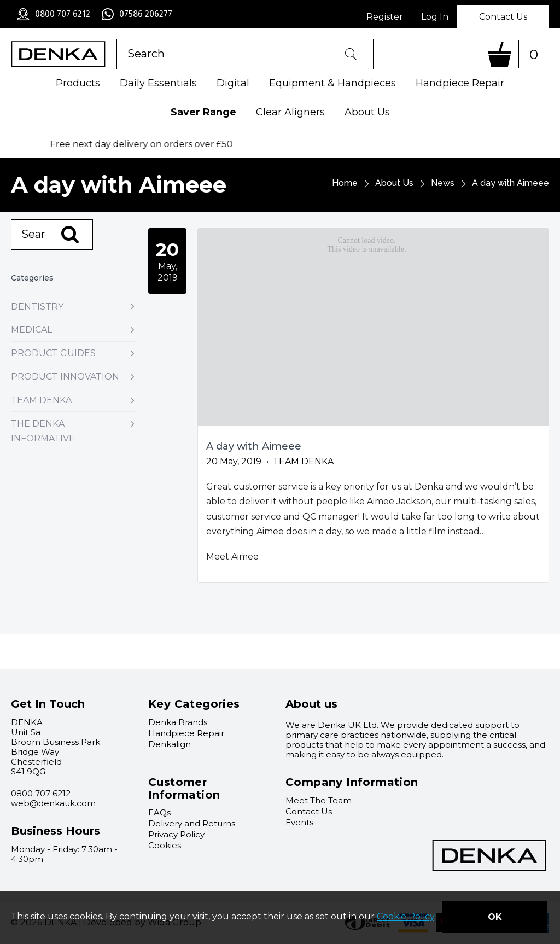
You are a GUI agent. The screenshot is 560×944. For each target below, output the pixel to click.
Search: (11, 220)
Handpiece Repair (460, 83)
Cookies (165, 845)
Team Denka (74, 400)
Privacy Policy (176, 834)
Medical (74, 330)
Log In (435, 17)
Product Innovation (74, 377)
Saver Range (203, 112)
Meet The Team (319, 800)
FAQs (159, 812)
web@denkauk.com (53, 803)
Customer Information (184, 788)
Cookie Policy (406, 917)
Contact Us (503, 17)
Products (78, 83)
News (443, 183)
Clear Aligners (290, 112)
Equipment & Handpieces (332, 83)
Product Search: (117, 39)
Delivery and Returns (192, 823)
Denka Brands (178, 722)
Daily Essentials (158, 83)
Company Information (352, 782)
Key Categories (194, 704)
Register (385, 17)
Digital (233, 83)
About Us (367, 112)
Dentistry (74, 307)
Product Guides (74, 353)
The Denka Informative (74, 431)
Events (299, 822)
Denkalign (170, 744)
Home (345, 183)
